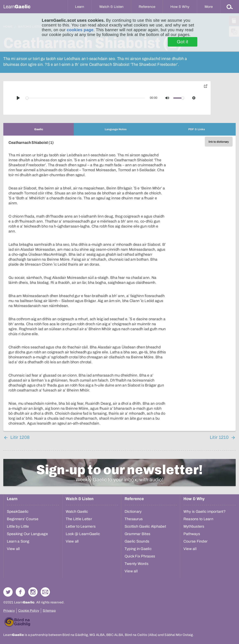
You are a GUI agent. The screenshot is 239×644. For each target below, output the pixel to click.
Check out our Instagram (33, 592)
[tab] (39, 129)
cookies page (80, 30)
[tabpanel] (119, 283)
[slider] (85, 98)
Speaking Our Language (27, 534)
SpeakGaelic (18, 512)
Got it (183, 42)
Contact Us (45, 592)
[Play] (18, 98)
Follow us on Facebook (20, 592)
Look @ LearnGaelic (83, 534)
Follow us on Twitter (8, 592)
